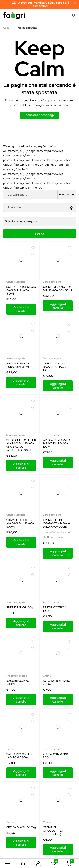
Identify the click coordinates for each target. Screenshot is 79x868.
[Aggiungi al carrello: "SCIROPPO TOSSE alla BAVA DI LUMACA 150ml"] (21, 309)
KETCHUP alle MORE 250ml (56, 682)
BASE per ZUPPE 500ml (17, 682)
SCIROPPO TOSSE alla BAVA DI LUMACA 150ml (21, 290)
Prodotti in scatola (17, 676)
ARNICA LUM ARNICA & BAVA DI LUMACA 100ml (57, 443)
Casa (6, 28)
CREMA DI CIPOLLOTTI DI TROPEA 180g (53, 831)
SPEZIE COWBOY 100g (54, 609)
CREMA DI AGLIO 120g (21, 827)
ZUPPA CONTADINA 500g (56, 756)
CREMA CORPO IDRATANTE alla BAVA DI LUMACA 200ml (57, 523)
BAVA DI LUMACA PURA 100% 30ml (18, 365)
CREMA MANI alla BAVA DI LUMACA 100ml (54, 367)
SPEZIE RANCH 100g (20, 607)
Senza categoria (16, 282)
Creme (47, 676)
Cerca (39, 234)
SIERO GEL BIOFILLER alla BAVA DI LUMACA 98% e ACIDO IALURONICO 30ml (21, 445)
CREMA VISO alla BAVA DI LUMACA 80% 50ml (58, 289)
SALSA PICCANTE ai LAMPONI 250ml (19, 756)
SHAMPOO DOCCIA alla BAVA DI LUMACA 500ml (20, 523)
